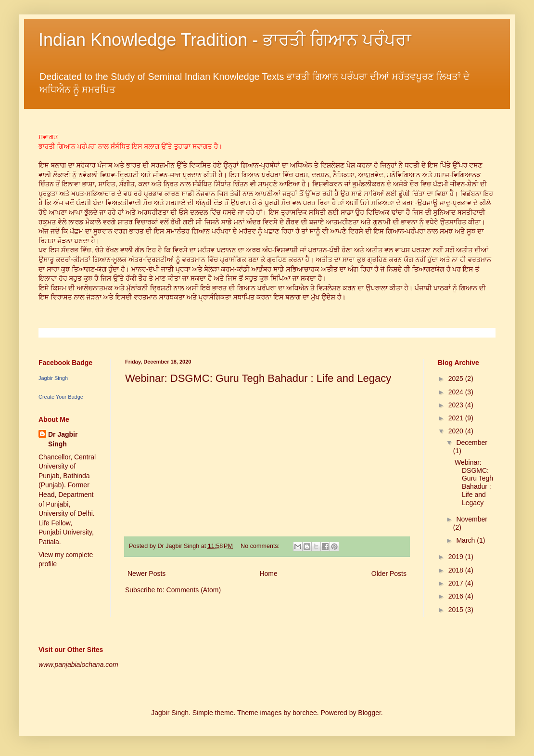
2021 (457, 418)
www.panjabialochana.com (78, 665)
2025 (457, 378)
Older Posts (389, 574)
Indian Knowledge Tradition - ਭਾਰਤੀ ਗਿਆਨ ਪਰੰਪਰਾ (225, 40)
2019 (457, 557)
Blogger (369, 713)
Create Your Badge (61, 397)
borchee (305, 713)
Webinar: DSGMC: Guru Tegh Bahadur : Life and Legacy (258, 378)
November (472, 519)
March (466, 540)
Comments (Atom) (194, 590)
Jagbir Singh (53, 378)
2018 (457, 570)
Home (268, 574)
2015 (457, 610)
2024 (457, 392)
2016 (457, 596)
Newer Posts (146, 574)
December (472, 443)
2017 (457, 583)
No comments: (261, 546)
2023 (457, 405)
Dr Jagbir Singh (63, 439)
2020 (457, 431)
